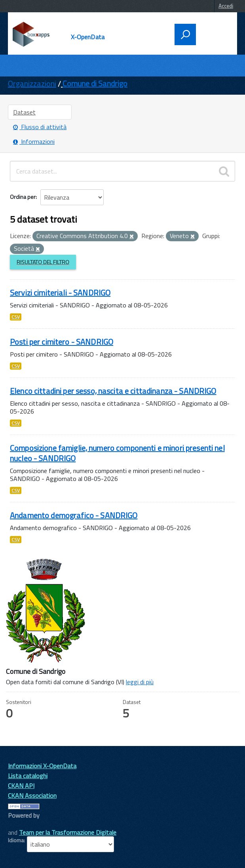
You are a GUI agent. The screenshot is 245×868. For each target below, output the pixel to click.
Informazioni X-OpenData (42, 766)
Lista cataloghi (28, 776)
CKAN (21, 824)
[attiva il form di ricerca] (185, 34)
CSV (16, 317)
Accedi (226, 6)
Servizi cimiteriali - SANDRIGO (60, 293)
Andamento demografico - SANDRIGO (74, 515)
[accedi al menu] (214, 34)
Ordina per (23, 197)
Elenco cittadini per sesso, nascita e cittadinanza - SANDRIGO (113, 391)
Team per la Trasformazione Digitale (68, 832)
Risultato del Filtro (43, 262)
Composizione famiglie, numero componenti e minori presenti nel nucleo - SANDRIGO (117, 453)
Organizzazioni (32, 83)
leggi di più (140, 682)
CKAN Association (32, 796)
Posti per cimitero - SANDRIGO (62, 342)
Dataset (24, 112)
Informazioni (34, 141)
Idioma (16, 840)
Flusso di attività (40, 127)
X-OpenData (88, 37)
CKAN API (21, 786)
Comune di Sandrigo (95, 83)
